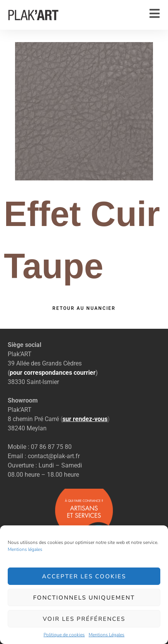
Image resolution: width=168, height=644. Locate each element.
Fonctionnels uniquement (84, 598)
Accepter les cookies (84, 576)
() (85, 419)
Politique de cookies (64, 635)
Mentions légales (25, 549)
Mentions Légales (107, 635)
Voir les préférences (84, 619)
